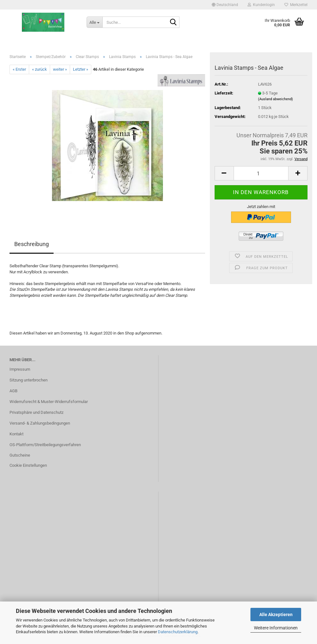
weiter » (60, 69)
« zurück (39, 69)
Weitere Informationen (276, 628)
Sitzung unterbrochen (29, 380)
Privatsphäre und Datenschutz (36, 412)
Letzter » (81, 69)
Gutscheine (20, 455)
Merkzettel (296, 5)
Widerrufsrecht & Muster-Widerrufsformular (49, 402)
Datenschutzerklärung (178, 632)
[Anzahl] (261, 173)
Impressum (20, 369)
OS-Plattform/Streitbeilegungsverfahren (45, 445)
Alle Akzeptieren (276, 615)
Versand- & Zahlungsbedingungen (40, 423)
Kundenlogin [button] (261, 5)
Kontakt (16, 434)
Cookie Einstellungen (28, 465)
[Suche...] (94, 22)
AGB (13, 391)
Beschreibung (32, 244)
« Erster (19, 69)
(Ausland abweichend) (275, 99)
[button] (225, 5)
